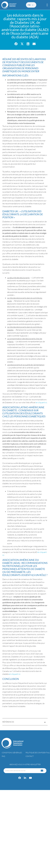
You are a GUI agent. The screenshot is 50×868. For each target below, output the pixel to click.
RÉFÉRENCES (8, 722)
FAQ (3, 756)
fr (31, 5)
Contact (30, 756)
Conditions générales (12, 753)
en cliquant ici (41, 402)
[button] (47, 5)
